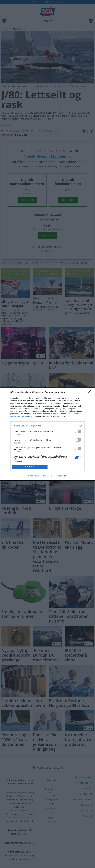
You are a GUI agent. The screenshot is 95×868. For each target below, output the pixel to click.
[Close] (90, 392)
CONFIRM (30, 467)
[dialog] (47, 434)
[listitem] (47, 426)
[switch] (78, 431)
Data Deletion (33, 476)
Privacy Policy (61, 476)
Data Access (47, 476)
